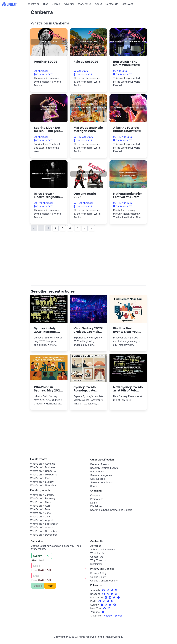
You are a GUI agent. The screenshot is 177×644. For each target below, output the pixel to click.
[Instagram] (108, 590)
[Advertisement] (14, 27)
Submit (38, 586)
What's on (34, 4)
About (98, 4)
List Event (127, 4)
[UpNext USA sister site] (113, 616)
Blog (46, 4)
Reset (50, 586)
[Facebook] (104, 590)
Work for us (85, 4)
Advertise (69, 4)
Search (56, 4)
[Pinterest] (116, 590)
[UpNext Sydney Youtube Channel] (103, 612)
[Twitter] (112, 590)
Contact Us (112, 4)
